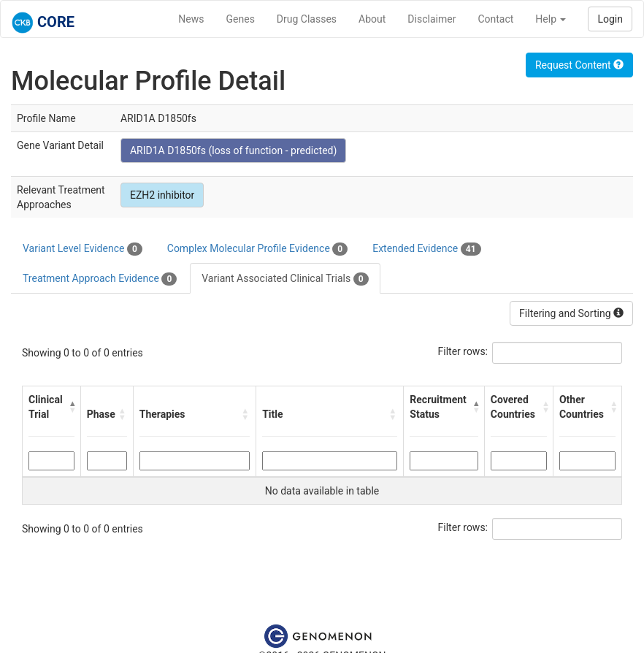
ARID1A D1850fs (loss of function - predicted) (233, 150)
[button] (72, 407)
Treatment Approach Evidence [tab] (100, 279)
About (372, 19)
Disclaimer (432, 19)
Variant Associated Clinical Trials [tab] (285, 279)
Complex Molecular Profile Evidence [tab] (257, 249)
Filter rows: (463, 351)
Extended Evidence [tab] (426, 249)
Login (610, 19)
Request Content (579, 65)
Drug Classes (307, 19)
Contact (495, 19)
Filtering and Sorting (571, 313)
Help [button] (551, 19)
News (191, 19)
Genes (241, 19)
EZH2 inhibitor (162, 195)
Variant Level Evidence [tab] (83, 249)
